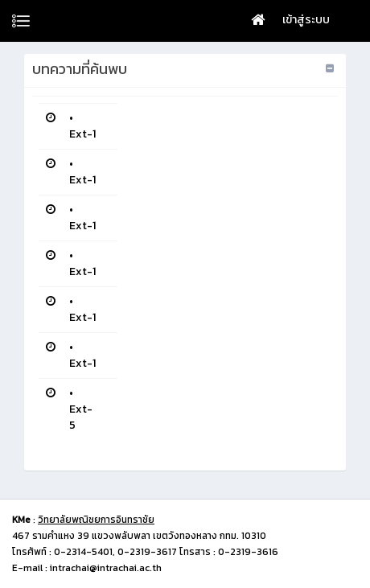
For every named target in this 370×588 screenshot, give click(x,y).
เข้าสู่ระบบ (306, 20)
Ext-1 (82, 134)
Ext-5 (81, 417)
